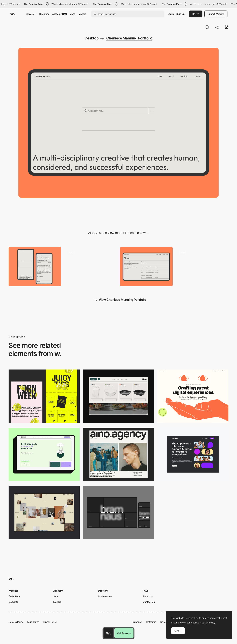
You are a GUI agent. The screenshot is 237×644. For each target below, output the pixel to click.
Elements (13, 602)
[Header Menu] (118, 396)
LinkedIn (164, 622)
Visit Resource (124, 633)
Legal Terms (33, 622)
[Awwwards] (13, 14)
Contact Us (149, 602)
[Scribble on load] (202, 267)
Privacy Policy (50, 622)
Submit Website (216, 14)
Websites (13, 591)
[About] (146, 267)
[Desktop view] (44, 396)
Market (82, 14)
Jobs (73, 14)
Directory (44, 14)
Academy (60, 14)
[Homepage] (91, 267)
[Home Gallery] (44, 513)
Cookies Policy (16, 622)
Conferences (105, 596)
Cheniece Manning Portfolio (129, 38)
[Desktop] (193, 396)
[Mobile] (35, 267)
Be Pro (196, 14)
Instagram (151, 622)
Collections (14, 596)
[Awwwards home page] (108, 633)
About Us (148, 596)
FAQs (146, 591)
